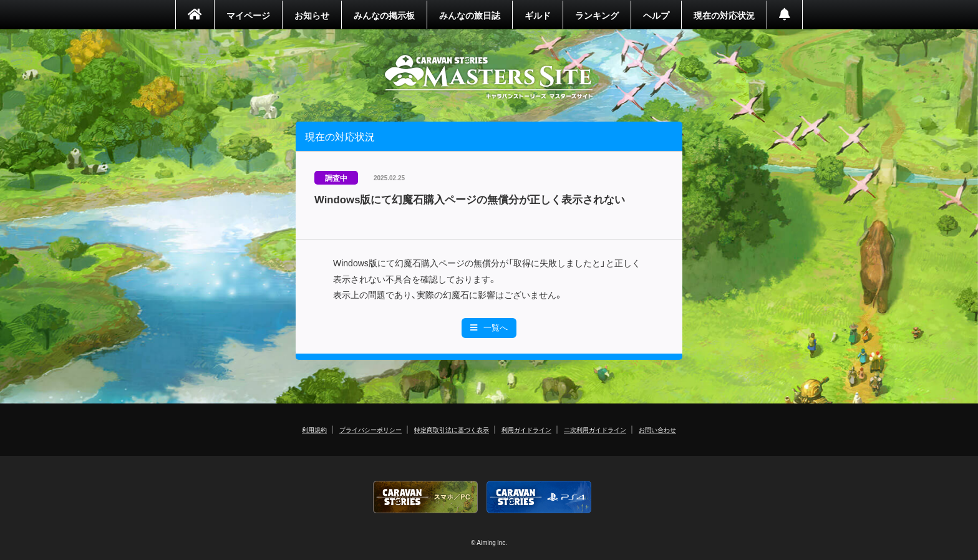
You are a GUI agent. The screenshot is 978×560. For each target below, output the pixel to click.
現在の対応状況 (724, 15)
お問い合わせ (657, 429)
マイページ (248, 15)
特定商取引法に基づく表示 (452, 429)
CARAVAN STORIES (489, 77)
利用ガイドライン (526, 429)
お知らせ (312, 15)
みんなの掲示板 (384, 15)
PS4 (540, 497)
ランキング (597, 15)
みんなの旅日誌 (470, 15)
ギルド (538, 15)
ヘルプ (656, 15)
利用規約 (314, 429)
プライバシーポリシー (370, 429)
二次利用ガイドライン (595, 429)
